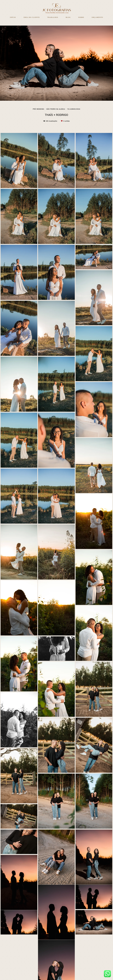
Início (13, 17)
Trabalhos (53, 17)
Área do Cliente (32, 17)
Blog (68, 17)
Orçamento (97, 17)
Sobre (81, 17)
